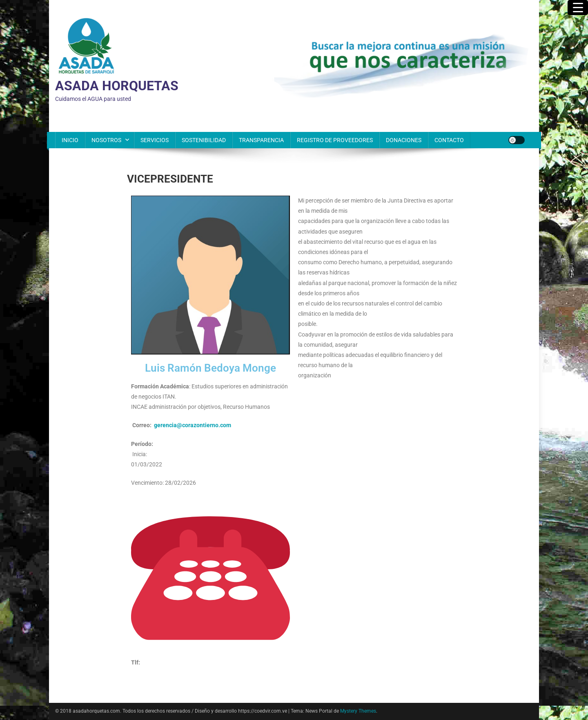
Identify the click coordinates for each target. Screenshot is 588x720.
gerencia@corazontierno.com (193, 425)
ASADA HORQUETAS (117, 86)
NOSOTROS (106, 140)
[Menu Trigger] (578, 8)
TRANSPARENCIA (261, 140)
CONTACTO (449, 140)
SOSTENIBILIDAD (204, 140)
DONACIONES (404, 140)
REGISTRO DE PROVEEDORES (335, 140)
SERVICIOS (155, 140)
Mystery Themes (358, 711)
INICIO (70, 140)
